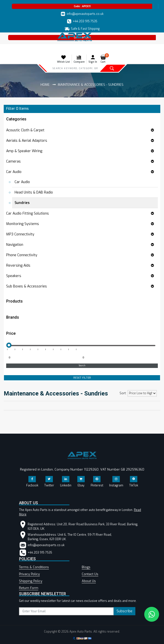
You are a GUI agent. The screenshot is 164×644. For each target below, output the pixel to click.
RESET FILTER (82, 378)
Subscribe (124, 611)
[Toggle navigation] (7, 49)
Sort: (123, 393)
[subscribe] (66, 611)
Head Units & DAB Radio (34, 192)
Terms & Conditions (34, 567)
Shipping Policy (31, 581)
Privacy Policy (29, 574)
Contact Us (90, 574)
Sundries (22, 203)
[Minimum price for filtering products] (43, 358)
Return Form (29, 588)
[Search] (75, 68)
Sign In (93, 59)
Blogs (86, 567)
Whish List (63, 59)
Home (45, 85)
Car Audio (22, 182)
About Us (89, 581)
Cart (104, 59)
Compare (79, 59)
